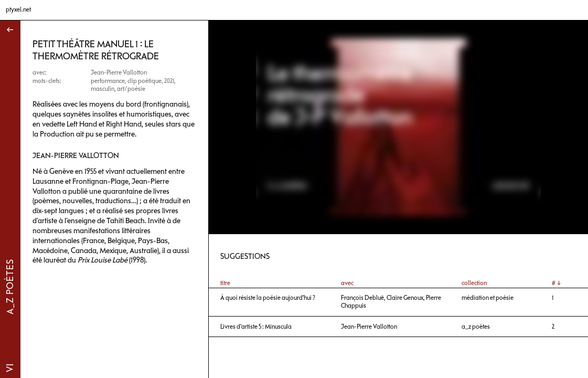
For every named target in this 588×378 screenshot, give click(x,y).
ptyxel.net (18, 9)
